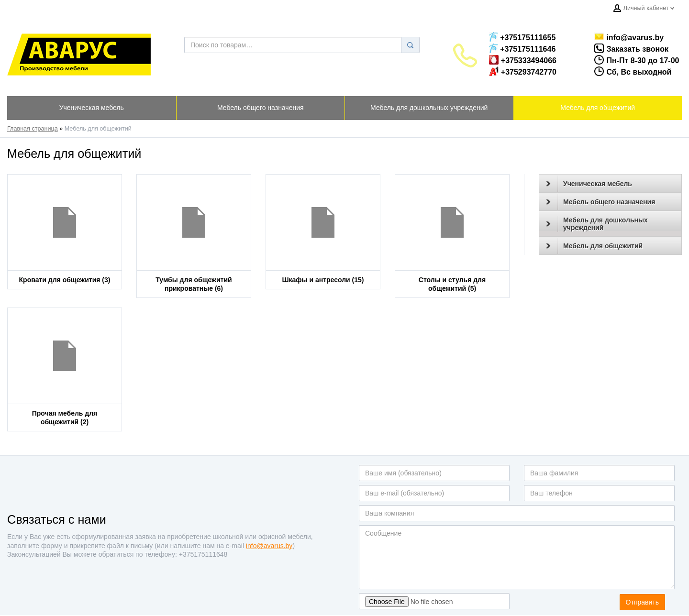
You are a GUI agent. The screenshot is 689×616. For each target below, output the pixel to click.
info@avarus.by (625, 37)
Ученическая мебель (589, 184)
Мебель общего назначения (600, 202)
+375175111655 (522, 37)
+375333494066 (523, 60)
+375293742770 (523, 71)
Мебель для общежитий (594, 246)
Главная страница (33, 129)
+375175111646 (522, 48)
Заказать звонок (622, 48)
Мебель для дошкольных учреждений (597, 224)
